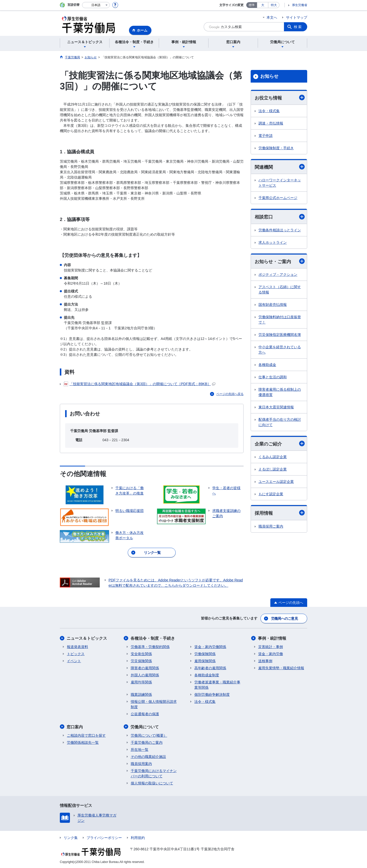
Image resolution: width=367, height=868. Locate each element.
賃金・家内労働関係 (210, 647)
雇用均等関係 (141, 682)
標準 (252, 5)
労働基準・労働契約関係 (150, 647)
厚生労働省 (300, 5)
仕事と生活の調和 (273, 377)
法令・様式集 (269, 111)
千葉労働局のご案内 (147, 742)
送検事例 (265, 661)
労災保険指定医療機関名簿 (280, 335)
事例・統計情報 (272, 638)
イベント (74, 661)
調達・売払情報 (271, 123)
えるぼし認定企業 (273, 469)
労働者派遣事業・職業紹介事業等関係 (217, 685)
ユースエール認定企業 (276, 482)
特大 (274, 5)
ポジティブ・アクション (278, 275)
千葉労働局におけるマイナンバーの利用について (154, 773)
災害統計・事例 (271, 647)
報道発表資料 (77, 647)
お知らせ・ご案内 (280, 261)
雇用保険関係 (205, 661)
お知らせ (269, 76)
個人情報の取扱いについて (152, 783)
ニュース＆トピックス (87, 638)
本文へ (272, 17)
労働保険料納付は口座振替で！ (280, 320)
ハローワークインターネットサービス (280, 183)
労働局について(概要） (149, 735)
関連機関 (280, 167)
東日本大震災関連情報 (276, 407)
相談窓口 (280, 217)
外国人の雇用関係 (145, 675)
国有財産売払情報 (273, 305)
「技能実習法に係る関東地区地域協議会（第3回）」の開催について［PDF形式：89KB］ (139, 384)
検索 (298, 27)
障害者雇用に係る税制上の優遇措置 (280, 392)
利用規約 (138, 837)
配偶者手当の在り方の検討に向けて (280, 422)
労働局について (145, 726)
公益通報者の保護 (145, 714)
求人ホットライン (273, 242)
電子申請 (266, 136)
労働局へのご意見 (284, 618)
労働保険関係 (205, 654)
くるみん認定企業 (273, 457)
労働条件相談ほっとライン (280, 230)
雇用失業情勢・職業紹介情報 (281, 668)
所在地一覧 (140, 749)
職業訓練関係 (141, 694)
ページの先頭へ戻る (230, 394)
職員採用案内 (141, 763)
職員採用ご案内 (271, 526)
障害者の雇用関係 (145, 668)
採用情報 (280, 513)
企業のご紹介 (280, 444)
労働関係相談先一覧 (83, 742)
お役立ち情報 (280, 98)
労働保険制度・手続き (276, 148)
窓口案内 (75, 726)
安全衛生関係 (141, 654)
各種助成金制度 (207, 675)
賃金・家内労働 (271, 654)
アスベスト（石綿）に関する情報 (280, 290)
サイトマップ (297, 17)
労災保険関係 (141, 661)
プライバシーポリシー (104, 837)
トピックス (76, 654)
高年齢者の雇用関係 (210, 668)
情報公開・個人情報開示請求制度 (154, 704)
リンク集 (71, 837)
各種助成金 (267, 365)
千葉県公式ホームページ (278, 198)
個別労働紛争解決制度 (212, 694)
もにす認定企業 (271, 494)
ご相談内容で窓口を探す (86, 735)
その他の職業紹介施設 (148, 756)
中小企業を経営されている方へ (280, 350)
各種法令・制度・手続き (153, 638)
